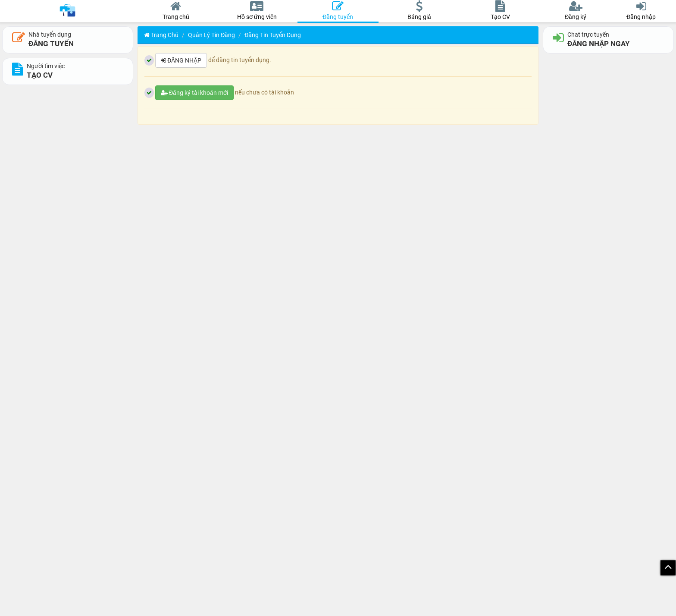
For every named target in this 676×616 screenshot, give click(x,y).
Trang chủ (161, 35)
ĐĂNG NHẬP (181, 60)
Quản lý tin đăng (211, 35)
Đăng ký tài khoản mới (194, 93)
